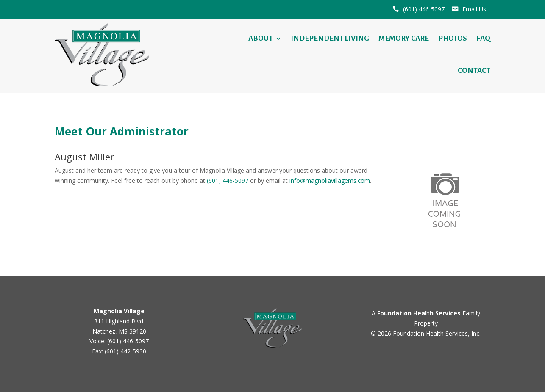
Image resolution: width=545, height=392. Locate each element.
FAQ (483, 38)
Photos (453, 38)
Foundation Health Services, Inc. (437, 333)
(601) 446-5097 (424, 9)
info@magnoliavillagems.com (330, 181)
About (261, 38)
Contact (474, 70)
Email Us (474, 9)
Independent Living (330, 38)
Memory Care (404, 38)
